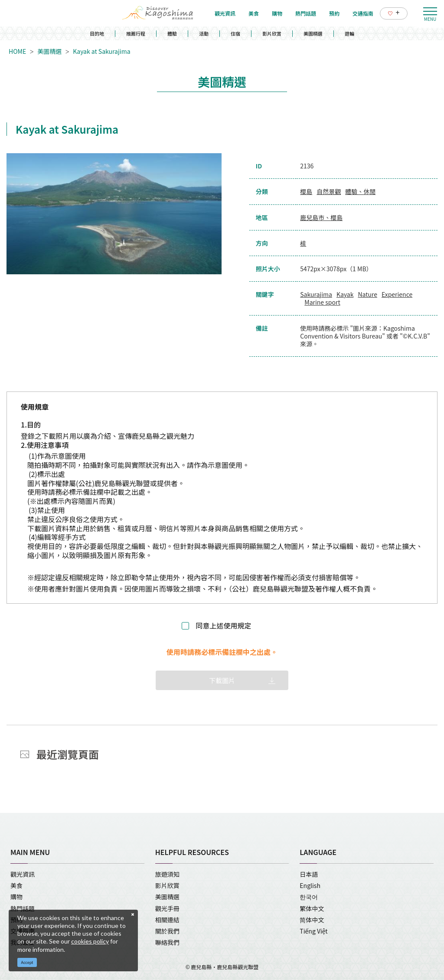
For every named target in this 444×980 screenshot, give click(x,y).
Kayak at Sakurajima (101, 51)
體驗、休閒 (360, 191)
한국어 (309, 897)
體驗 (172, 33)
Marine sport (322, 302)
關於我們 (167, 931)
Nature (367, 294)
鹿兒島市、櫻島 (321, 217)
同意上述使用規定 (223, 626)
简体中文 (312, 920)
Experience (397, 294)
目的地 (97, 33)
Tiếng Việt (313, 931)
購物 (16, 897)
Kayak (345, 294)
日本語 (309, 874)
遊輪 (349, 33)
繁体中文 (312, 908)
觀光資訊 (23, 874)
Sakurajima (316, 294)
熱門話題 (23, 908)
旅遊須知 (167, 874)
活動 (204, 33)
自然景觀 (329, 191)
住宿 (235, 33)
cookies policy (90, 941)
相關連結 (167, 920)
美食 (16, 885)
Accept (27, 962)
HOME (17, 51)
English (310, 885)
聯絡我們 (167, 942)
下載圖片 (222, 680)
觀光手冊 (167, 908)
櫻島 (306, 191)
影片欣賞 (272, 33)
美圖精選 (313, 33)
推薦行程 (136, 33)
